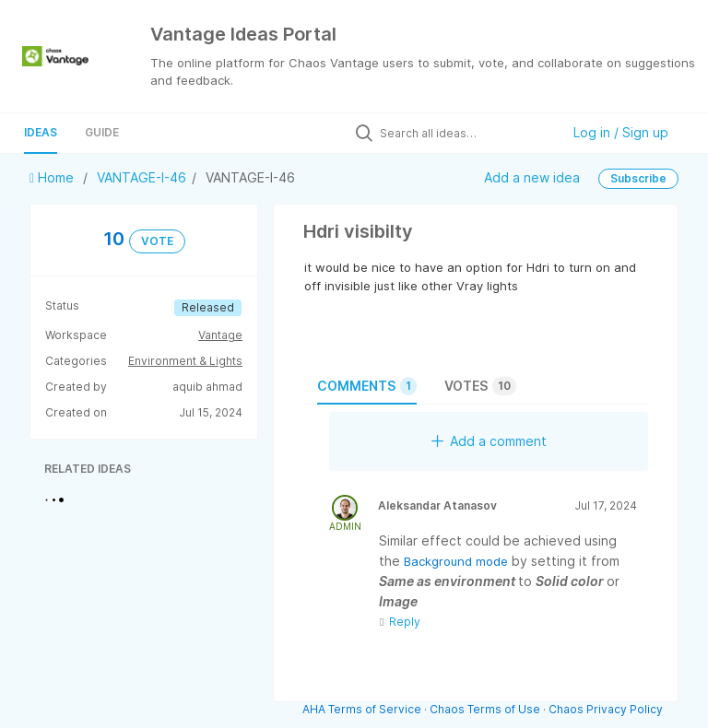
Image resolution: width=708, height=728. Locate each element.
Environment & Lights (185, 361)
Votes (480, 386)
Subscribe (638, 178)
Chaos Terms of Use (485, 709)
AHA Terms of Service (363, 709)
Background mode (458, 561)
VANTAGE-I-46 (142, 177)
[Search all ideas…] (466, 133)
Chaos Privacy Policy (606, 709)
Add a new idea (532, 176)
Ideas (41, 132)
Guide (102, 132)
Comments (367, 386)
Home (53, 177)
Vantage (220, 335)
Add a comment (489, 441)
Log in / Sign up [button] (621, 132)
